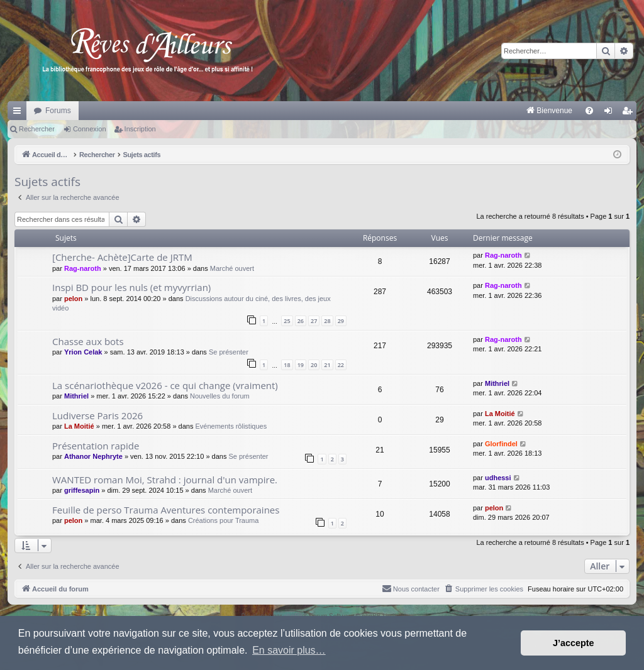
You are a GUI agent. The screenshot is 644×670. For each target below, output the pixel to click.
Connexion (90, 129)
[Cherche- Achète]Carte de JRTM (122, 257)
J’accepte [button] (574, 643)
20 (314, 365)
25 (287, 321)
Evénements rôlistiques (231, 426)
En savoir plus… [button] (289, 650)
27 (314, 321)
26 (301, 321)
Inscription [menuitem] (630, 113)
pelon (73, 299)
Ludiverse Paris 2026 (97, 415)
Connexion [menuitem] (611, 113)
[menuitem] (418, 111)
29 (341, 321)
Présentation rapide (96, 446)
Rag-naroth (83, 268)
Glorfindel (501, 444)
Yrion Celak (83, 352)
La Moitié (79, 426)
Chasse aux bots (88, 341)
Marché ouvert (232, 268)
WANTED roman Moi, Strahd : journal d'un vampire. (165, 480)
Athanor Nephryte (93, 456)
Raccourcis (19, 113)
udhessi (498, 478)
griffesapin (82, 490)
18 (287, 365)
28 (327, 321)
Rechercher (37, 129)
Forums (58, 111)
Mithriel (76, 396)
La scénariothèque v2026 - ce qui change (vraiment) (165, 385)
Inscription (140, 129)
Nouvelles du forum (220, 396)
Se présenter (229, 352)
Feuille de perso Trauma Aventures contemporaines (166, 510)
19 (301, 365)
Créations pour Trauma (224, 520)
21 (327, 365)
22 (341, 365)
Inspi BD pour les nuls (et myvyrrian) (131, 287)
